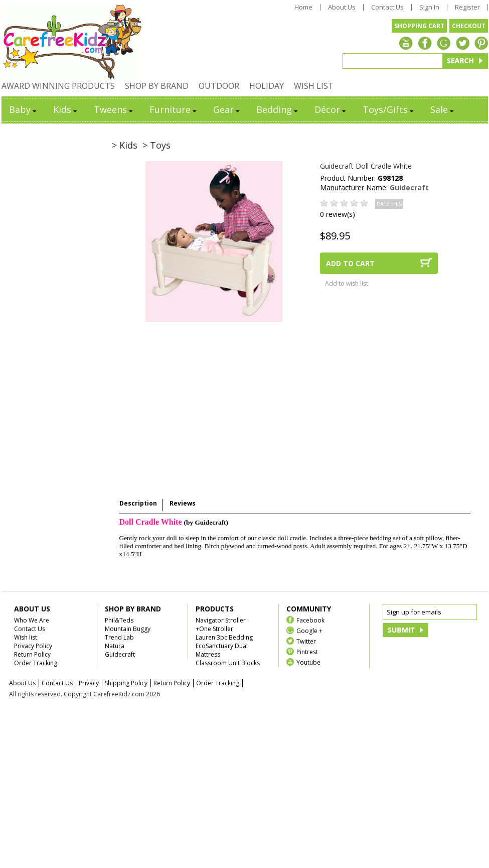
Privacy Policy (33, 646)
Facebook (310, 620)
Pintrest (307, 651)
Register (467, 7)
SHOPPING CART (419, 26)
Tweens (114, 109)
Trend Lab (119, 637)
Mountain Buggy (128, 629)
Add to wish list (347, 283)
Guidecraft (409, 188)
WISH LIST (314, 86)
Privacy (89, 683)
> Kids (125, 145)
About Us (342, 7)
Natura (115, 646)
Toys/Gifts (389, 109)
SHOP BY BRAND (157, 86)
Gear (227, 109)
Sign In (429, 7)
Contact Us (387, 7)
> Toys (156, 145)
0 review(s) (338, 214)
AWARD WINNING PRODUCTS (58, 86)
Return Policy (32, 654)
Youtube (308, 662)
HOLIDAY (267, 86)
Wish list (26, 637)
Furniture (174, 109)
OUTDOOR (219, 86)
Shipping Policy (126, 683)
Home (303, 7)
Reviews (183, 503)
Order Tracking (36, 663)
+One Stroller (214, 629)
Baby (24, 109)
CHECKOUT (469, 26)
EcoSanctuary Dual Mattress (222, 650)
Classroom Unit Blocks (228, 663)
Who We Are (32, 620)
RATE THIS (389, 204)
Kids (66, 109)
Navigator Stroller (221, 620)
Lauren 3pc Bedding (224, 637)
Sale (443, 109)
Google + (309, 630)
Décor (331, 109)
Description (138, 503)
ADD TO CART (350, 263)
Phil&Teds (119, 620)
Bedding (278, 109)
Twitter (306, 641)
